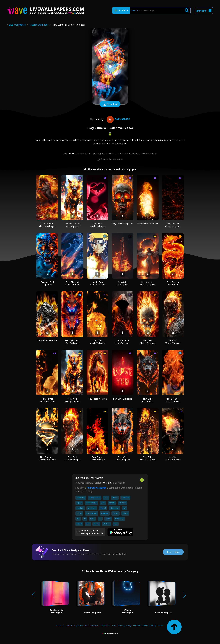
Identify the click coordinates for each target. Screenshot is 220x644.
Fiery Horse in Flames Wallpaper (47, 225)
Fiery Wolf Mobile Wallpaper (123, 458)
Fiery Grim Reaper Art (47, 340)
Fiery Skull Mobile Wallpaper (148, 342)
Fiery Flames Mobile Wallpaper (47, 400)
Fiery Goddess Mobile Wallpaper (148, 283)
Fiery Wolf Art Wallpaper (148, 400)
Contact (60, 625)
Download (110, 104)
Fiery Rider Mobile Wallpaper (148, 458)
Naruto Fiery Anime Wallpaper (97, 283)
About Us (71, 625)
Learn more (173, 552)
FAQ (152, 625)
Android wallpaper (96, 488)
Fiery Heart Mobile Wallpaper (98, 225)
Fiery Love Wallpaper (123, 399)
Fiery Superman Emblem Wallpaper (47, 458)
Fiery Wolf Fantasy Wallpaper (72, 400)
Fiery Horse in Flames (98, 399)
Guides (160, 625)
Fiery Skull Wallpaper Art (123, 224)
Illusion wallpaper (39, 25)
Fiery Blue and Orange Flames (72, 283)
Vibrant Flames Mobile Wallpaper (173, 400)
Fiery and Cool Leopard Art (47, 283)
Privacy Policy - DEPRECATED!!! (133, 625)
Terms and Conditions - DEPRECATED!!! (97, 625)
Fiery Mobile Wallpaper (148, 224)
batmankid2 (118, 119)
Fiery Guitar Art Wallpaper (123, 283)
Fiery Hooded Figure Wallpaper (123, 342)
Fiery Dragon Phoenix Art (173, 283)
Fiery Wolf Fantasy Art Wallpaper (72, 225)
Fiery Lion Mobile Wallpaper (98, 342)
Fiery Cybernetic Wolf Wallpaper (72, 342)
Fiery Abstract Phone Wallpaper (173, 225)
